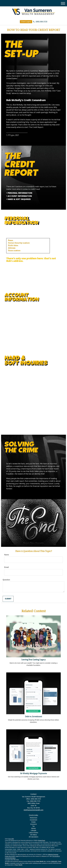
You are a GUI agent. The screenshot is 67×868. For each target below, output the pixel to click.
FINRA (53, 861)
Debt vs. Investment (33, 717)
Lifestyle (33, 830)
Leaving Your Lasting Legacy (33, 660)
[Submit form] (8, 599)
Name (7, 555)
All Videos (33, 835)
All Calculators (33, 837)
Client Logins (26, 22)
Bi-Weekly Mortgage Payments (34, 774)
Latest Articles (33, 833)
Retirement (33, 818)
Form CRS (11, 839)
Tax (33, 826)
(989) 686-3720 (40, 22)
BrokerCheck (42, 840)
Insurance (33, 824)
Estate (33, 822)
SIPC (56, 861)
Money (33, 828)
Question (6, 580)
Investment (33, 820)
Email (7, 567)
